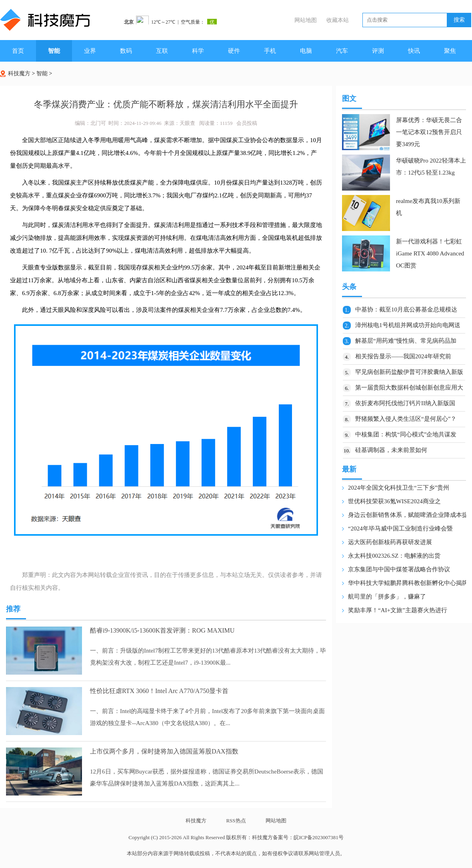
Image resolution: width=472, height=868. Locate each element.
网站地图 (306, 20)
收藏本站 (338, 20)
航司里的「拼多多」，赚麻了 (387, 597)
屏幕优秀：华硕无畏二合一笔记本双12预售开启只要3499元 (429, 132)
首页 (18, 51)
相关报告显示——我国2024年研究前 (403, 356)
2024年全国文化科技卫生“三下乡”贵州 (399, 488)
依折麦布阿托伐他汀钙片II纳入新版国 (405, 403)
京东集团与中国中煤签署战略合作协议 (399, 569)
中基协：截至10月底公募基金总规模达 (406, 309)
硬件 (234, 51)
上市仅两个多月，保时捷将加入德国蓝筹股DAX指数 (164, 751)
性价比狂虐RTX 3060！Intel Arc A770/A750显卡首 (159, 691)
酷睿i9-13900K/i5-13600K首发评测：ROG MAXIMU (162, 630)
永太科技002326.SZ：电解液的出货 (394, 556)
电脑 (306, 51)
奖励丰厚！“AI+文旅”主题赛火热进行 (398, 610)
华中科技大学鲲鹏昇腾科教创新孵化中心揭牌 (408, 583)
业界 (90, 51)
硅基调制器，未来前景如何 (391, 450)
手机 (270, 51)
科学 (198, 51)
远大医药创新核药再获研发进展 (390, 542)
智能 (54, 51)
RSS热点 (236, 821)
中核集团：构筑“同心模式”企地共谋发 (406, 434)
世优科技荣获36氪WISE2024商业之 (394, 501)
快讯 (414, 51)
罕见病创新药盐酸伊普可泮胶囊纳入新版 (409, 372)
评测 (378, 51)
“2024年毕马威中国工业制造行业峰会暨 (400, 528)
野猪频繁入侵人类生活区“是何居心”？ (406, 419)
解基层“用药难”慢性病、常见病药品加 (406, 341)
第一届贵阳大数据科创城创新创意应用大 (409, 388)
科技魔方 (19, 73)
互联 (162, 51)
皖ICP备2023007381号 (318, 837)
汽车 (342, 51)
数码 (126, 51)
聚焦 (450, 51)
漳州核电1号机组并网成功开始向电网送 (408, 325)
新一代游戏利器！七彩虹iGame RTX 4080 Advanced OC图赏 (430, 253)
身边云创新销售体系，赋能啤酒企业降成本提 (408, 515)
